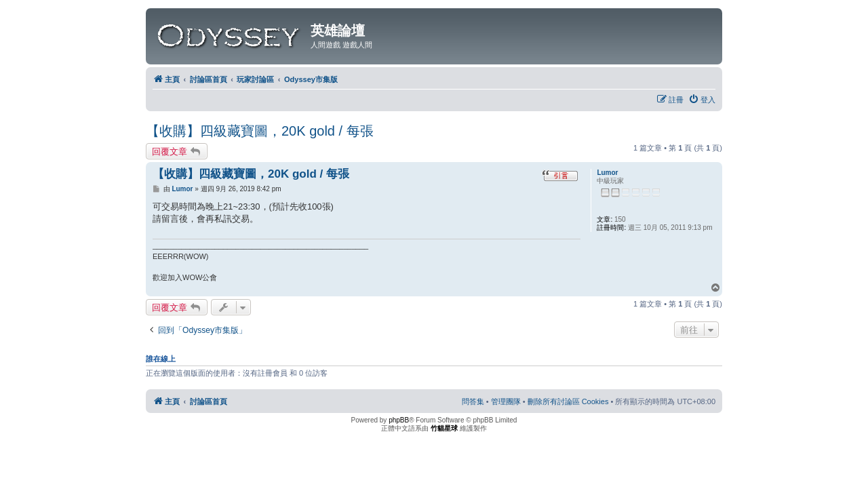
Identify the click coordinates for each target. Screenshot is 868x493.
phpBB (399, 420)
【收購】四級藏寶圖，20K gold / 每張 (260, 131)
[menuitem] (702, 100)
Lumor (607, 173)
